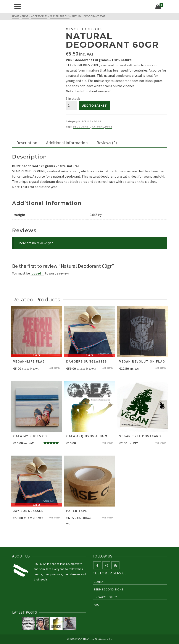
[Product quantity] (71, 105)
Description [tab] (27, 143)
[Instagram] (106, 565)
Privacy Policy (105, 597)
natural (98, 127)
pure (109, 127)
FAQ (97, 605)
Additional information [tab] (67, 143)
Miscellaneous (90, 121)
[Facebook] (97, 565)
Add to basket (94, 105)
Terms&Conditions (109, 589)
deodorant (82, 127)
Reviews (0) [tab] (107, 143)
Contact (100, 582)
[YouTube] (115, 565)
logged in (37, 273)
